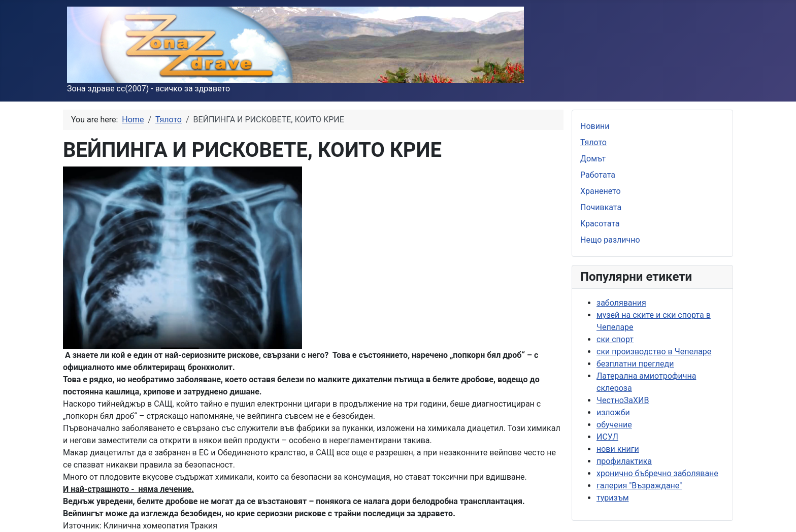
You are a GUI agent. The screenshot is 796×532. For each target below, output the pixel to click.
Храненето (601, 191)
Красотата (600, 224)
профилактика (624, 461)
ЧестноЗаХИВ (623, 400)
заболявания (621, 303)
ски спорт (615, 339)
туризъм (613, 498)
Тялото (593, 142)
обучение (614, 425)
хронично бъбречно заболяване (657, 473)
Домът (593, 159)
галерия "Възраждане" (639, 486)
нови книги (618, 449)
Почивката (601, 207)
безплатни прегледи (635, 364)
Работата (598, 175)
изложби (613, 412)
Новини (595, 126)
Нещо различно (610, 240)
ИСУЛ (607, 437)
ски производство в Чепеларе (654, 352)
